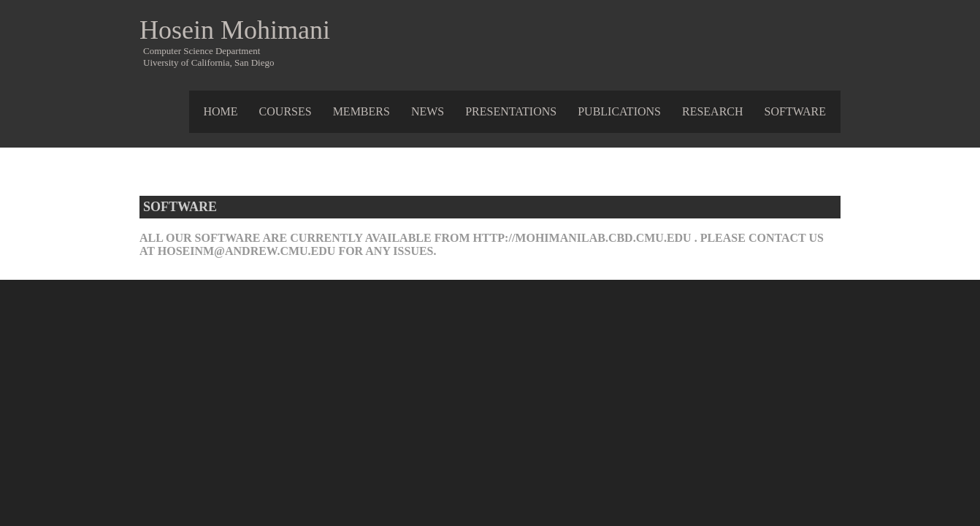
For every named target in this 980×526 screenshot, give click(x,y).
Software (795, 111)
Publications (619, 111)
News (428, 111)
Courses (286, 111)
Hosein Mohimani (235, 30)
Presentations (511, 111)
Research (713, 111)
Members (361, 111)
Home (221, 111)
